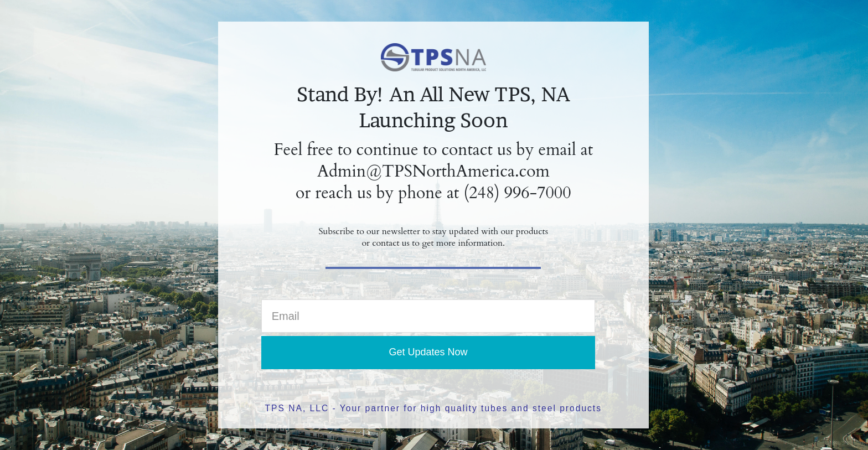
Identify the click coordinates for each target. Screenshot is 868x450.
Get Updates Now (428, 352)
